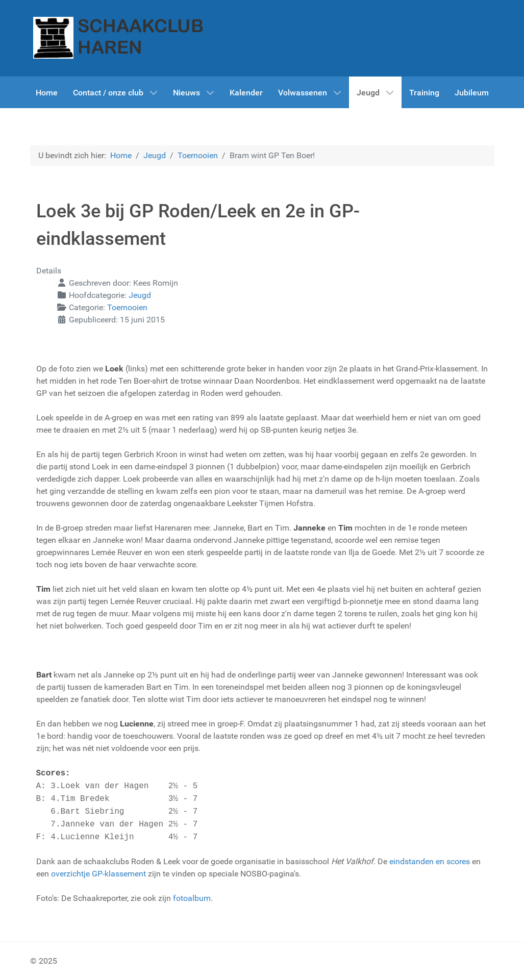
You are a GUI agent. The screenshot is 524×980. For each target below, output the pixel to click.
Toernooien (127, 307)
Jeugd (140, 295)
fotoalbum (192, 898)
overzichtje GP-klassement (98, 874)
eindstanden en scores (430, 861)
